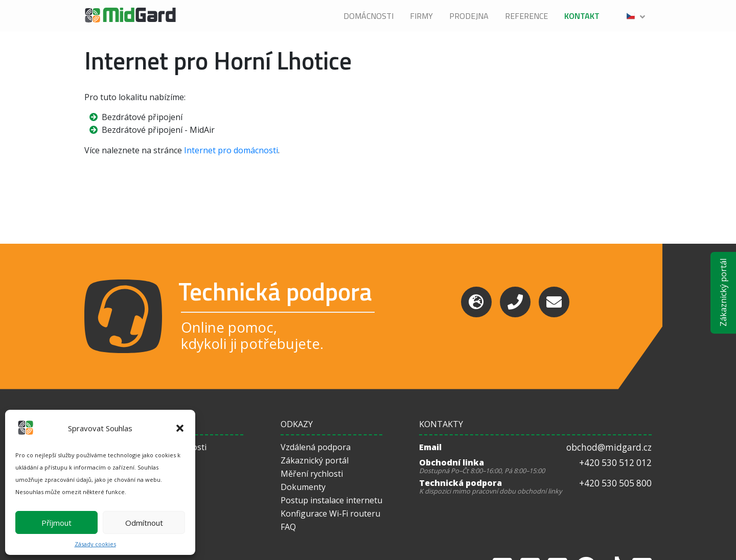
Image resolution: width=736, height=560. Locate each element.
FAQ (288, 527)
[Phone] (515, 302)
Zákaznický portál (723, 293)
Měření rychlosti (312, 474)
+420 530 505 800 (615, 483)
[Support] (476, 302)
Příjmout (56, 523)
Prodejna (469, 16)
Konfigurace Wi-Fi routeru (330, 514)
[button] (180, 428)
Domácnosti (369, 16)
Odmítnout (144, 523)
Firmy (421, 16)
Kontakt (582, 16)
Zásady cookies (95, 544)
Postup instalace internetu (331, 500)
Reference (526, 16)
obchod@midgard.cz (609, 447)
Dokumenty (303, 487)
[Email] (554, 302)
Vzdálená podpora (316, 447)
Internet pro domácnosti (231, 150)
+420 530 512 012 (615, 463)
